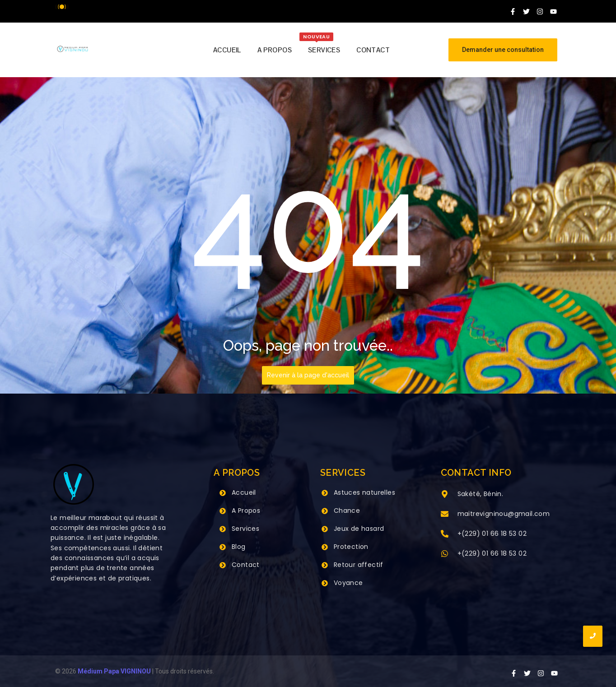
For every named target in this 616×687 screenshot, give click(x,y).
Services (245, 529)
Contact (246, 565)
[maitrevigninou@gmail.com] (445, 515)
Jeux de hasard (359, 529)
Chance (347, 511)
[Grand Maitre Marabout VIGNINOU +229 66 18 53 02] (72, 49)
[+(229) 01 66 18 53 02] (445, 534)
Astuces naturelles (364, 492)
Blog (239, 547)
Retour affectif (359, 565)
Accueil (244, 492)
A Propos (246, 511)
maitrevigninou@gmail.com (504, 514)
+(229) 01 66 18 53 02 (492, 534)
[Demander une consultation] (503, 50)
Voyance (348, 583)
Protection (351, 547)
